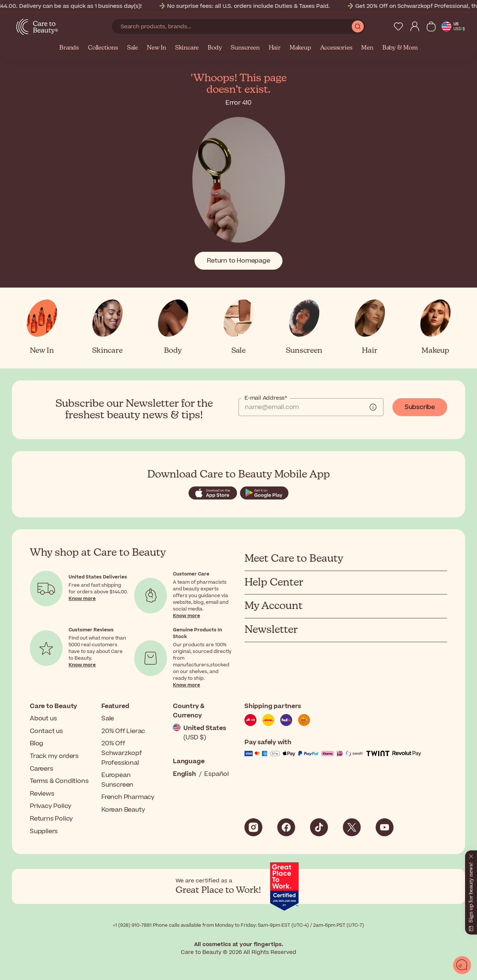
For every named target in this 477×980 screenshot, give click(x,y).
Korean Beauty (123, 810)
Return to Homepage (238, 261)
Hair (275, 48)
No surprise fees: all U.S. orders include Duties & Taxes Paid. (254, 6)
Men (367, 48)
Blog (37, 743)
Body (215, 48)
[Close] (471, 855)
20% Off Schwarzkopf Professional (122, 753)
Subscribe (420, 407)
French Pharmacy (128, 797)
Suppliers (44, 831)
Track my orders (54, 756)
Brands (69, 48)
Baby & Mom (400, 48)
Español (217, 774)
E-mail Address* (266, 398)
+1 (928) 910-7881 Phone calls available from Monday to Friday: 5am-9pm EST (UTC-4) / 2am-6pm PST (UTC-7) (238, 925)
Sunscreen (245, 48)
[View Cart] (431, 26)
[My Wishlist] (398, 26)
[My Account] (415, 26)
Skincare (187, 48)
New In (157, 48)
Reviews (42, 794)
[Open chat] (462, 965)
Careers (42, 769)
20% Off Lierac (123, 731)
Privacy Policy (51, 806)
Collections (103, 48)
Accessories (336, 48)
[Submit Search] (358, 26)
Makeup (300, 48)
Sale (132, 48)
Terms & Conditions (59, 781)
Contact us (46, 731)
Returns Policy (51, 819)
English (184, 774)
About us (43, 719)
